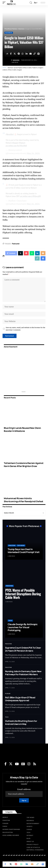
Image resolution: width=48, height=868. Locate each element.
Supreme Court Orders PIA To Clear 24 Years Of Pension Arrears (23, 649)
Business (9, 33)
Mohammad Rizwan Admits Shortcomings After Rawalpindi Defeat (24, 500)
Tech (10, 621)
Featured (16, 244)
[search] (31, 3)
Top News (21, 545)
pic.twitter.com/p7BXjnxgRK (30, 196)
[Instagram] (29, 764)
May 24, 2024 (33, 153)
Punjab (8, 694)
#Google (15, 143)
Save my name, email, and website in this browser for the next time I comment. (25, 329)
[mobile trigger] (5, 3)
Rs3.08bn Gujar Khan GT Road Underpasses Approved (20, 699)
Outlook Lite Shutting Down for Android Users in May (21, 722)
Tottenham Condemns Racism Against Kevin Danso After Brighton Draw (24, 465)
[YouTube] (17, 764)
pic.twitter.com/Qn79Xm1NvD (16, 146)
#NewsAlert (10, 134)
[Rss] (35, 764)
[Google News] (23, 764)
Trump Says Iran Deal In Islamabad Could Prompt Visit (24, 551)
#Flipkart (22, 143)
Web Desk (16, 60)
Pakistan (12, 545)
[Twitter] (11, 764)
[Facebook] (6, 764)
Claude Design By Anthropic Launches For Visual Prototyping (23, 627)
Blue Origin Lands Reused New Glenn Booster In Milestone (22, 429)
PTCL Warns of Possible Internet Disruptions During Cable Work (23, 594)
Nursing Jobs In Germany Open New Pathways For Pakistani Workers (23, 673)
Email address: (24, 793)
